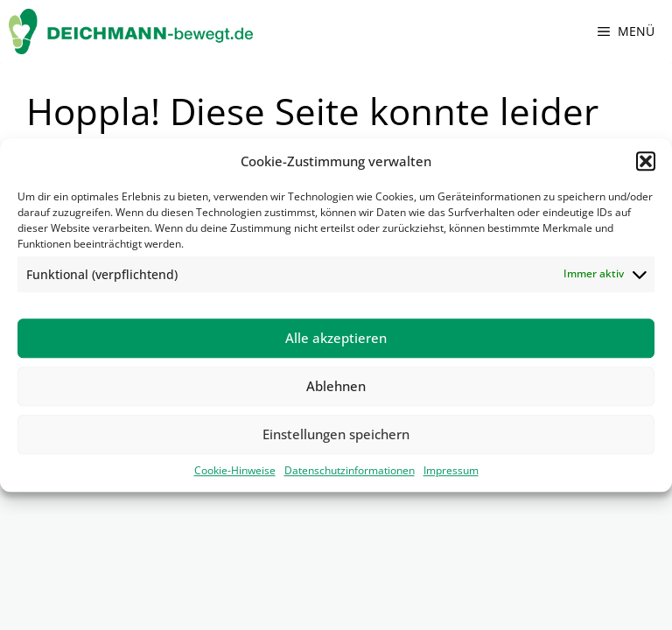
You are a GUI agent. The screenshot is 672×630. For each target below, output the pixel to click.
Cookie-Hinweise (235, 470)
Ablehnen (336, 386)
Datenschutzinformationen (350, 470)
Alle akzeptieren (336, 338)
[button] (646, 162)
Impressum (451, 470)
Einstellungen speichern (336, 434)
